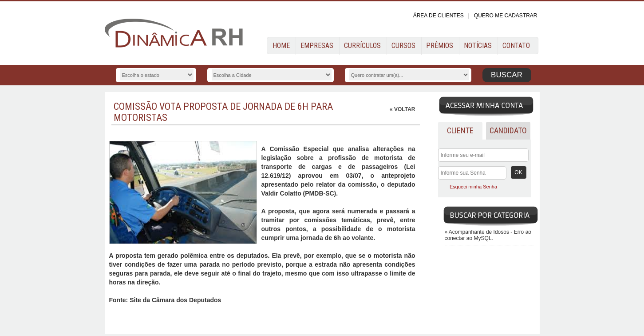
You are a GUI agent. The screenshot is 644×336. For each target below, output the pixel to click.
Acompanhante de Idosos (480, 232)
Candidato (508, 130)
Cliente (460, 130)
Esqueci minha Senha (473, 187)
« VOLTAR (403, 109)
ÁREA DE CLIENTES (439, 16)
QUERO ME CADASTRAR (506, 16)
